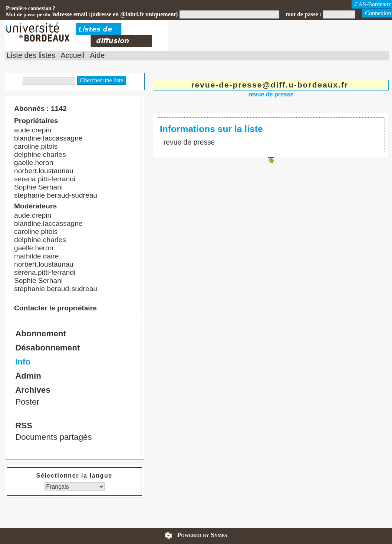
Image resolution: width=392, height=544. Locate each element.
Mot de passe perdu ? (30, 14)
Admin (28, 376)
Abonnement (41, 334)
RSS (24, 426)
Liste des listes (31, 55)
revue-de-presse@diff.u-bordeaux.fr (270, 85)
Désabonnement (47, 348)
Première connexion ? (31, 8)
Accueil (72, 55)
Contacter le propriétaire (55, 308)
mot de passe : (304, 14)
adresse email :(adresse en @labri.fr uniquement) (116, 14)
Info (23, 362)
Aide (97, 55)
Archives (33, 390)
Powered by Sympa (202, 535)
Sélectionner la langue (74, 476)
